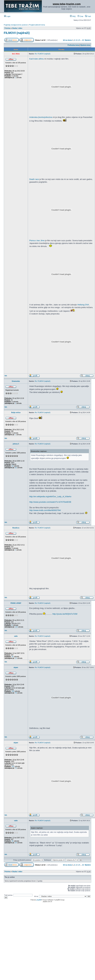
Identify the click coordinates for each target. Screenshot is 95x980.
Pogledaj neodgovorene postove (16, 25)
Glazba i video (17, 28)
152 (13, 691)
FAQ (73, 16)
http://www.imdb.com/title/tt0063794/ (45, 510)
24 (16, 658)
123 (16, 627)
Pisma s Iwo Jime (37, 240)
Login (7, 16)
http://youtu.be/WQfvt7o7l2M (65, 614)
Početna (7, 28)
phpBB (39, 900)
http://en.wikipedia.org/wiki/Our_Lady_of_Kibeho (50, 497)
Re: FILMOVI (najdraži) (43, 54)
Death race (34, 179)
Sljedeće (88, 40)
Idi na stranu (68, 40)
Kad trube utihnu (36, 59)
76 (16, 693)
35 (13, 657)
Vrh (6, 376)
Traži (88, 16)
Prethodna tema (73, 45)
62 (16, 468)
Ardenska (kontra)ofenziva (41, 117)
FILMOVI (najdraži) (17, 33)
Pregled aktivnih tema (37, 25)
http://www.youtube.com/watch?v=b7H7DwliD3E (50, 502)
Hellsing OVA (83, 305)
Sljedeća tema (85, 45)
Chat (80, 16)
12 (83, 40)
